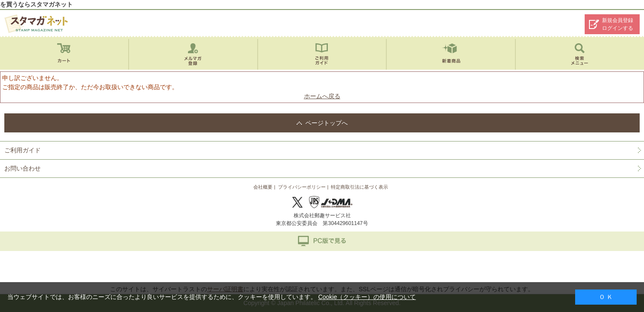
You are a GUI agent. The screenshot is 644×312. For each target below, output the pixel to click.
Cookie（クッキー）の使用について (367, 297)
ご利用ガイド (23, 150)
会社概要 (263, 187)
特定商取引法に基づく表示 (359, 187)
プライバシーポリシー (302, 187)
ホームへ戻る (322, 96)
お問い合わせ (23, 168)
